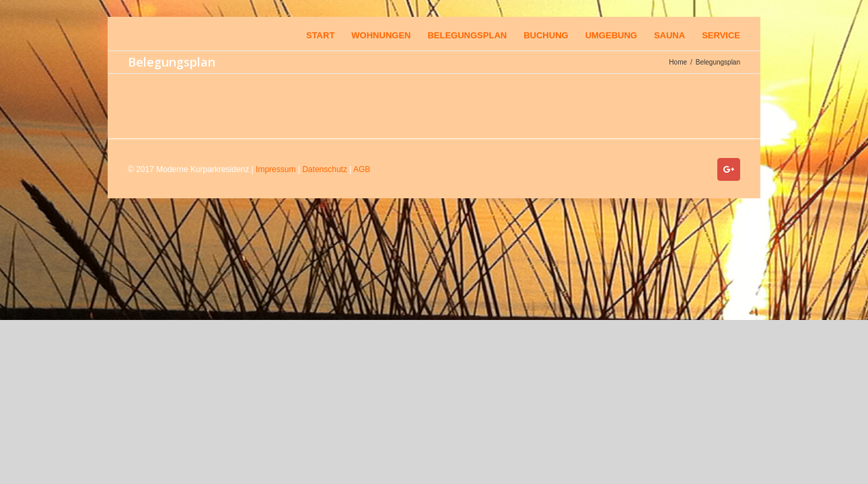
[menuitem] (310, 34)
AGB (362, 169)
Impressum (276, 169)
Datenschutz (325, 169)
